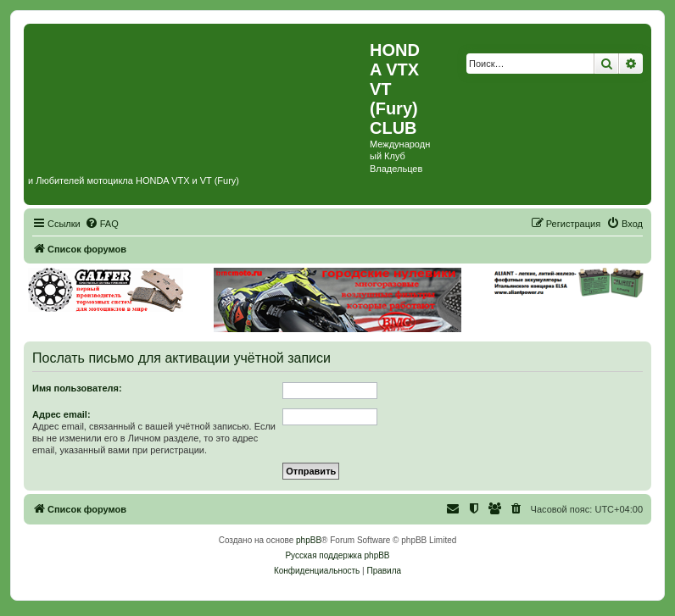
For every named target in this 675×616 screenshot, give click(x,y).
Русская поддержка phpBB (337, 555)
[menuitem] (102, 224)
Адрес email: (61, 414)
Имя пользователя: (77, 388)
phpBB (309, 540)
